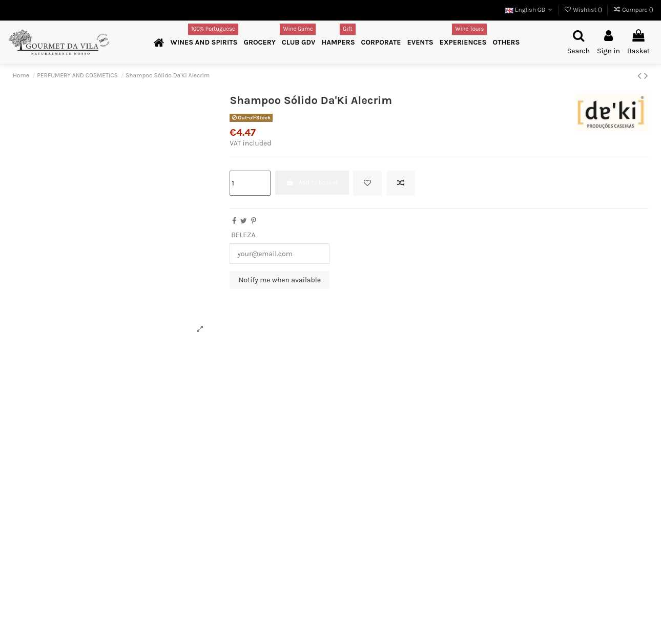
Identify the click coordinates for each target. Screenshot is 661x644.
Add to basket (312, 182)
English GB (530, 10)
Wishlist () (584, 10)
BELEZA (243, 235)
